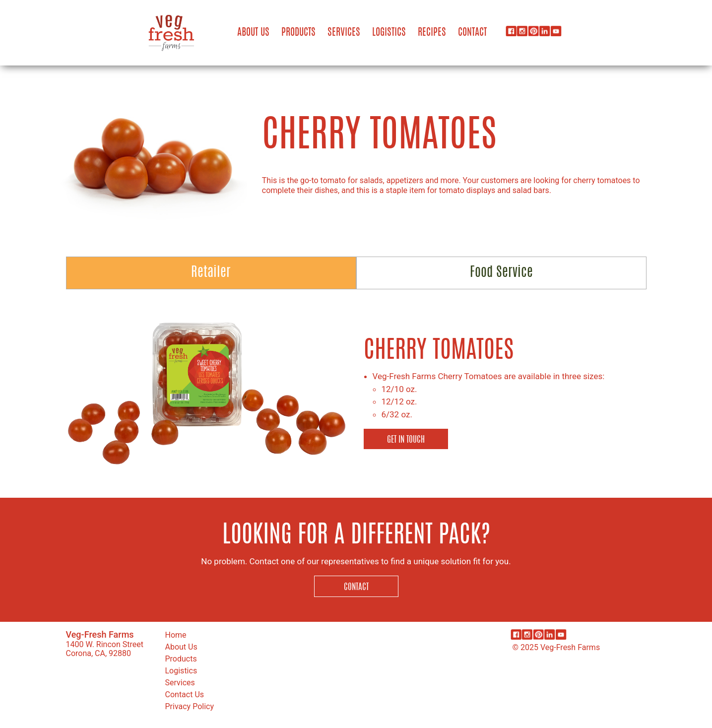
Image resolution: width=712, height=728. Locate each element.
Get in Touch (406, 440)
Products (298, 33)
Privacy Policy (190, 706)
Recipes (432, 33)
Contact (472, 33)
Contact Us (185, 695)
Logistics (389, 33)
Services (344, 33)
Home (176, 635)
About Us (253, 33)
